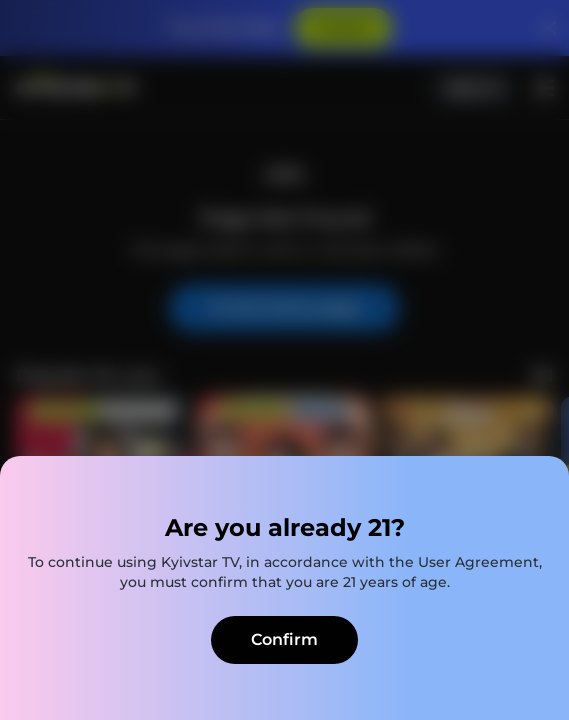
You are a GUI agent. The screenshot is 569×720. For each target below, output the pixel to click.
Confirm (284, 639)
